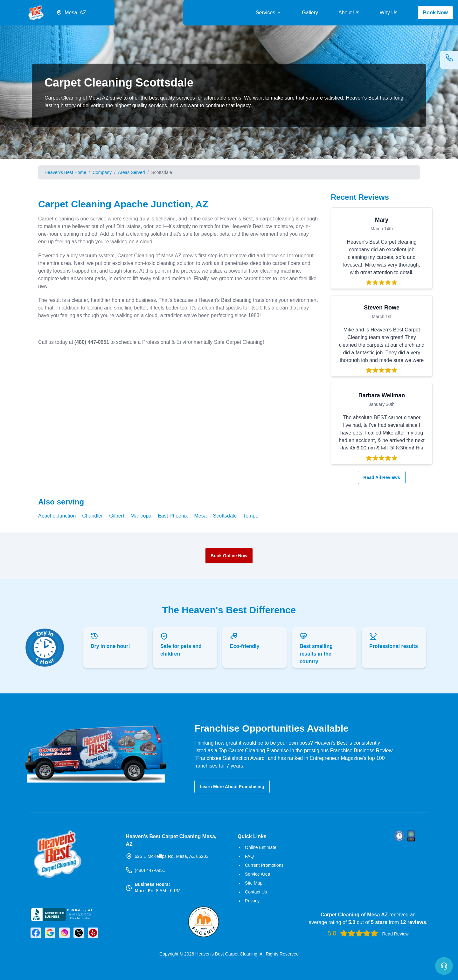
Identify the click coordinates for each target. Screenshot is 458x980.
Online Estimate (261, 847)
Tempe (251, 516)
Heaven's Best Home (65, 172)
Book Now (435, 13)
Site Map (254, 883)
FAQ (249, 856)
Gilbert (117, 516)
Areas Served (132, 172)
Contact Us (256, 892)
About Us (349, 13)
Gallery (310, 13)
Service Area (257, 874)
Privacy (252, 901)
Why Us (389, 13)
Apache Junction (57, 516)
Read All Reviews (384, 477)
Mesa (200, 516)
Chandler (92, 516)
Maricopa (141, 516)
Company (102, 172)
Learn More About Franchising (232, 787)
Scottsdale (225, 516)
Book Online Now (229, 556)
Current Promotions (264, 865)
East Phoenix (173, 516)
